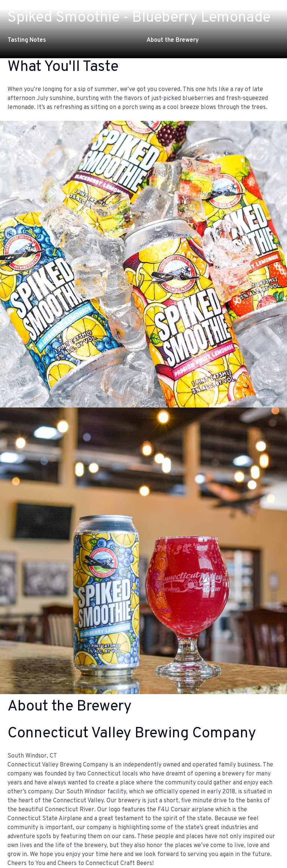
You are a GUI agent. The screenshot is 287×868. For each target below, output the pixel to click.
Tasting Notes (27, 40)
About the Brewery (173, 40)
